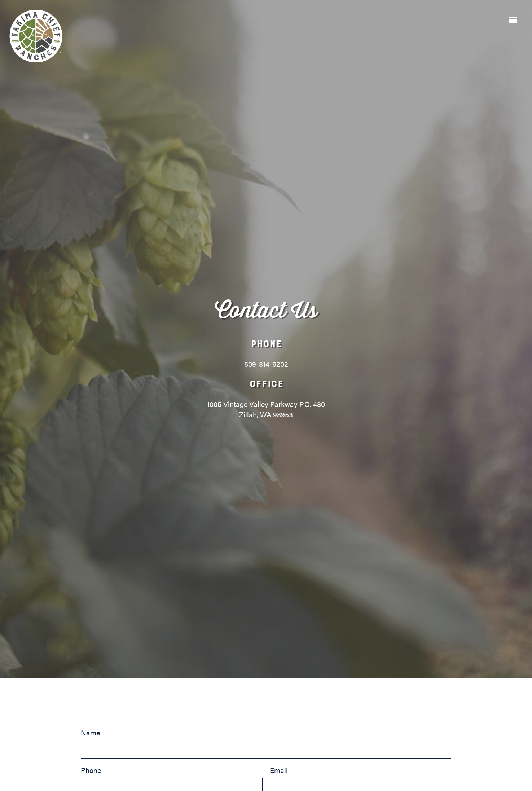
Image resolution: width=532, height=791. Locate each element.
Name (266, 743)
